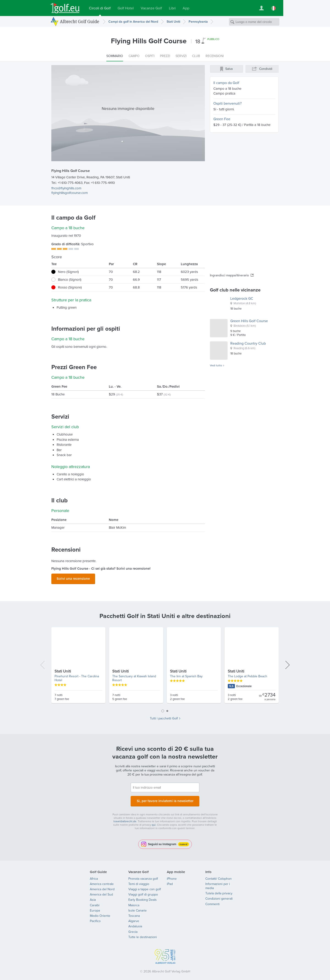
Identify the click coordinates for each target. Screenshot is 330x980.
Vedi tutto (216, 366)
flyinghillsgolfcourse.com (70, 193)
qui (154, 822)
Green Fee (222, 119)
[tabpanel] (165, 666)
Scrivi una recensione (73, 578)
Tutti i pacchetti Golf (164, 717)
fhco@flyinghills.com (66, 188)
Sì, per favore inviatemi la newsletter (165, 799)
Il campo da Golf (226, 83)
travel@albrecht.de (125, 819)
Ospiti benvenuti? (227, 103)
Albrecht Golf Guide (80, 21)
